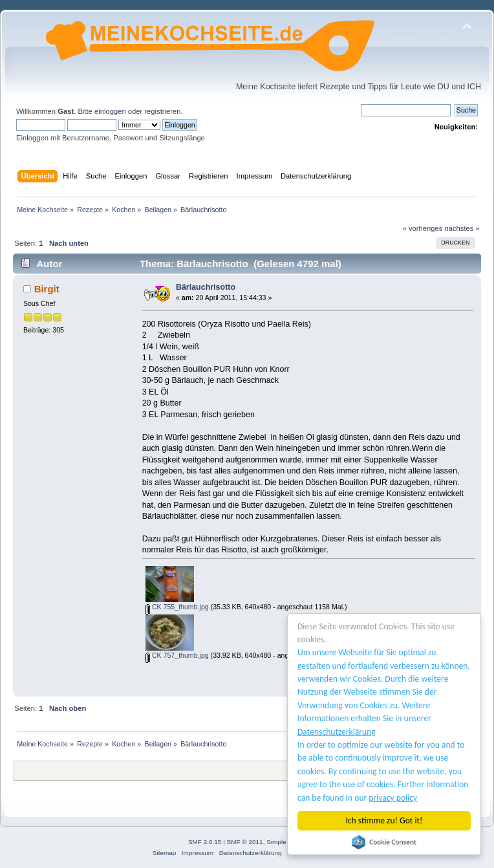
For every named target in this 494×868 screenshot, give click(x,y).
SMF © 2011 (245, 842)
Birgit (47, 289)
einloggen (110, 111)
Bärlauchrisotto (206, 287)
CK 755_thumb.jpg (177, 607)
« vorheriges (423, 228)
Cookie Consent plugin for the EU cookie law (384, 842)
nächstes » (462, 228)
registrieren (162, 111)
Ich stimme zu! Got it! (384, 820)
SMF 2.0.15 (205, 842)
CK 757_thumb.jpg (177, 655)
